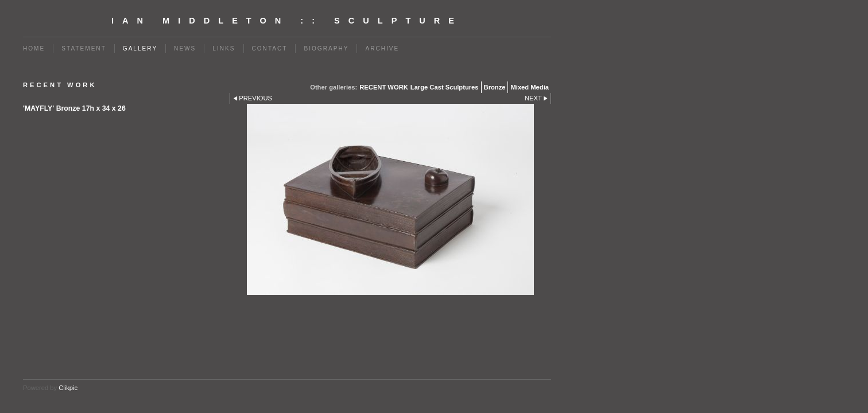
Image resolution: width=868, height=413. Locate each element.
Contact (270, 48)
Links (224, 48)
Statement (84, 48)
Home (34, 48)
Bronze (495, 87)
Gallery (140, 48)
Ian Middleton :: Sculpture (287, 21)
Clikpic (68, 388)
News (185, 48)
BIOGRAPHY (326, 48)
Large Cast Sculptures (445, 87)
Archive (382, 48)
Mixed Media (530, 87)
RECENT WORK (384, 87)
